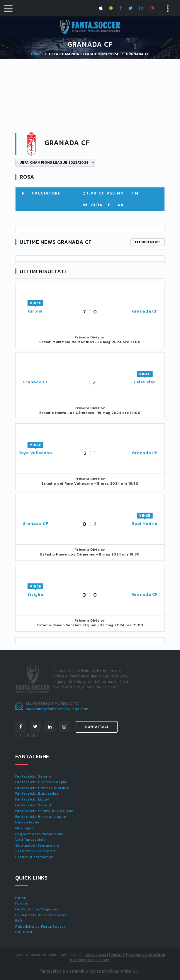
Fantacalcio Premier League (41, 782)
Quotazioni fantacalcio (37, 845)
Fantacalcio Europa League (41, 817)
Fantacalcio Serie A (33, 776)
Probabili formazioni (35, 857)
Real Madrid (145, 524)
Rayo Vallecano (35, 453)
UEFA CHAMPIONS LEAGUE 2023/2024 (84, 54)
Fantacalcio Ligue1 (32, 799)
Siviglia (35, 594)
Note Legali (97, 955)
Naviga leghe (27, 822)
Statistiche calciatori (35, 851)
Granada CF (145, 311)
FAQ (19, 921)
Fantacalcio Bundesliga (37, 793)
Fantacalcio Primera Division (42, 788)
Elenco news (148, 242)
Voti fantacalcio (30, 840)
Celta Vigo (145, 382)
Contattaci (97, 727)
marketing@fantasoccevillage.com (57, 709)
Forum (21, 903)
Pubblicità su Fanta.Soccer (40, 927)
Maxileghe (25, 828)
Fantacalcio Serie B (33, 805)
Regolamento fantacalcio (40, 834)
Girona (35, 311)
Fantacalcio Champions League (44, 811)
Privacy (118, 955)
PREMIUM (24, 932)
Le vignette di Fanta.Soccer (41, 915)
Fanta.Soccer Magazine (37, 909)
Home (36, 54)
